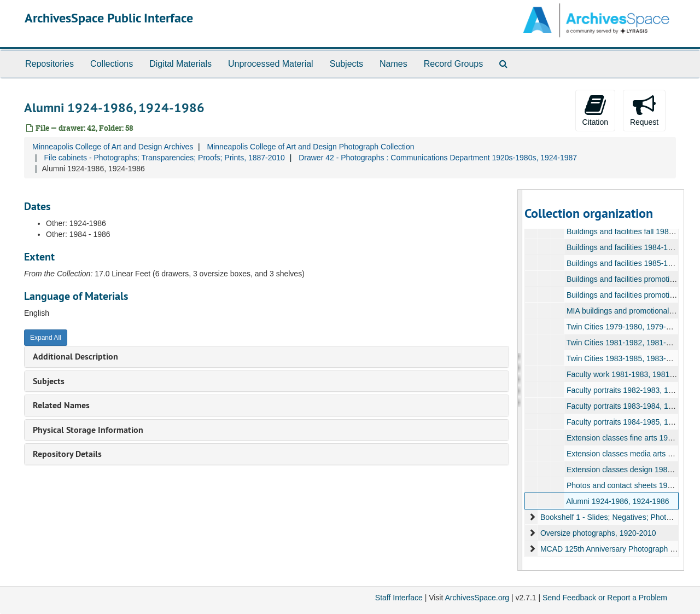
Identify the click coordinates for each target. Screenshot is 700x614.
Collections (112, 64)
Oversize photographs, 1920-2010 (598, 533)
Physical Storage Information (88, 430)
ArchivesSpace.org (477, 598)
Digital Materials (180, 64)
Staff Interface (399, 598)
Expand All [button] (46, 338)
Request (644, 110)
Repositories (49, 64)
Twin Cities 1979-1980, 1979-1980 (624, 327)
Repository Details (67, 454)
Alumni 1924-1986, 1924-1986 (617, 501)
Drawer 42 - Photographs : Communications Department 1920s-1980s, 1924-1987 (438, 158)
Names (393, 64)
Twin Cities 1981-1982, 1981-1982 (624, 343)
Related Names (61, 405)
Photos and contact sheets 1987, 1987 (631, 485)
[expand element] (532, 517)
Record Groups (454, 64)
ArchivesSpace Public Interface (109, 18)
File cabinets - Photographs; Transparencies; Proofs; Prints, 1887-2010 (164, 158)
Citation (595, 110)
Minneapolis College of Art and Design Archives (113, 147)
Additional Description (75, 357)
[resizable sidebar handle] (520, 380)
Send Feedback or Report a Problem (605, 598)
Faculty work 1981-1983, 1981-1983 (627, 374)
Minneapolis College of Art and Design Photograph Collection (310, 147)
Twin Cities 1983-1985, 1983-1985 (624, 358)
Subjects (346, 64)
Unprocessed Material (271, 64)
